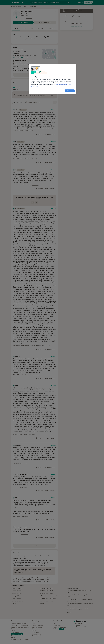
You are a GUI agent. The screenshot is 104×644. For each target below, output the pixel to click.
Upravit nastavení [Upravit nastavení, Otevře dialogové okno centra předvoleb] (59, 91)
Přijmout (70, 91)
